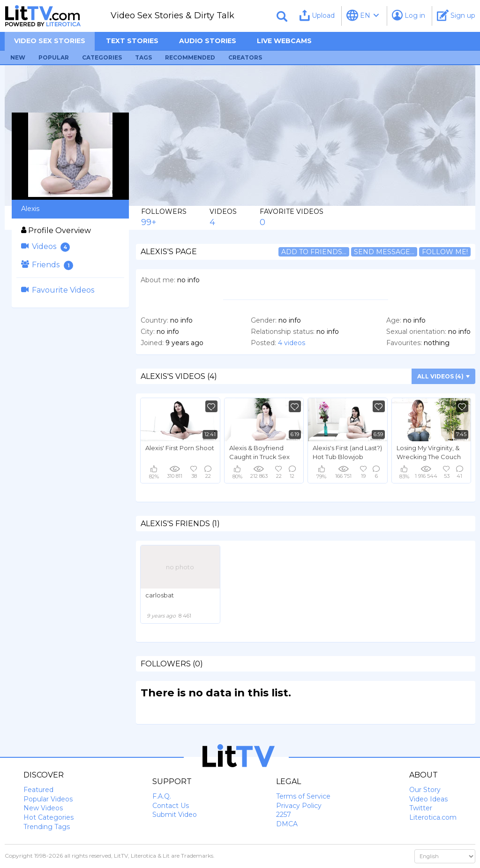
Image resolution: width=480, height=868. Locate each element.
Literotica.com (433, 817)
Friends (47, 265)
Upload (317, 15)
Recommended (190, 57)
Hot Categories (49, 817)
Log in (409, 15)
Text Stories (132, 41)
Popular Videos (48, 799)
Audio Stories (208, 41)
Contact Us (171, 806)
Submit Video (175, 815)
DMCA (287, 824)
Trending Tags (47, 827)
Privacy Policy (299, 806)
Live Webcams (284, 41)
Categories (102, 57)
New (18, 57)
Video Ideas (428, 799)
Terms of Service (303, 796)
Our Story (425, 790)
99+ (149, 222)
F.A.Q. (162, 796)
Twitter (421, 808)
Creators (245, 57)
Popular (54, 57)
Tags (143, 57)
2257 (284, 815)
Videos (45, 247)
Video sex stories (50, 41)
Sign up (456, 15)
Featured (38, 790)
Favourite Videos (58, 290)
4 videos (292, 343)
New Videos (43, 808)
